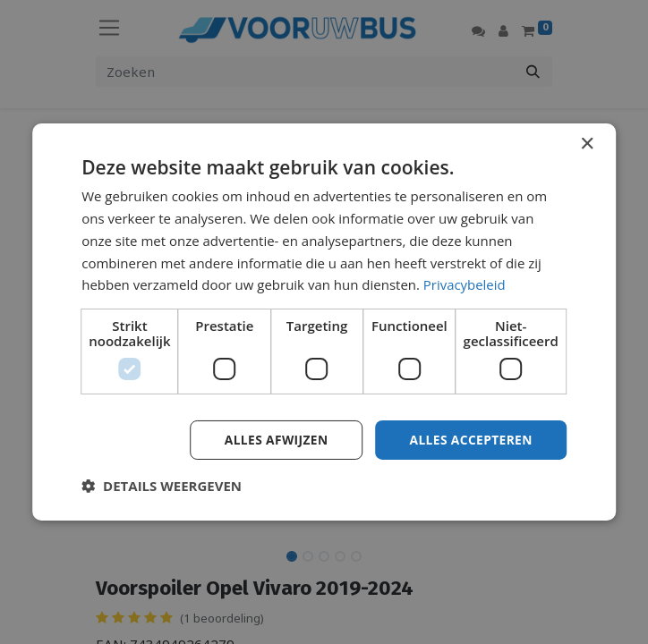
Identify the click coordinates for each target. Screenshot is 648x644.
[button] (162, 486)
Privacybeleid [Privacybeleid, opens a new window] (465, 284)
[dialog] (324, 322)
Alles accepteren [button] (470, 440)
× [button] (587, 144)
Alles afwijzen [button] (273, 440)
